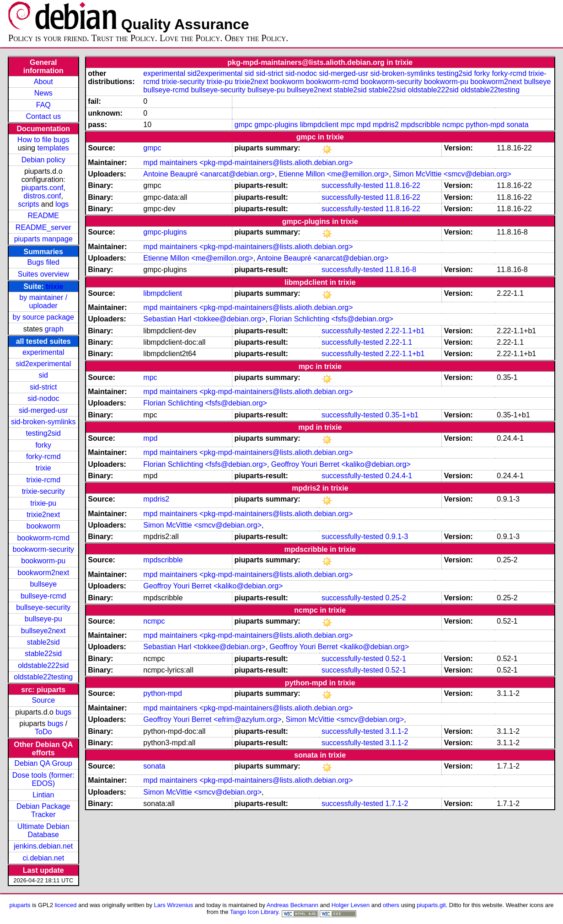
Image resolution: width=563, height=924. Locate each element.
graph (54, 329)
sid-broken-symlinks (43, 422)
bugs (63, 712)
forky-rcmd (43, 457)
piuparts (20, 905)
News (43, 93)
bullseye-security (43, 607)
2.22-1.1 (399, 342)
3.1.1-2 (397, 731)
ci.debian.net (43, 858)
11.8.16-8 (401, 270)
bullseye (43, 584)
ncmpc (453, 125)
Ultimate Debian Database (43, 831)
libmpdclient (319, 125)
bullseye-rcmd (43, 596)
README (43, 216)
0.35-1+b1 (402, 415)
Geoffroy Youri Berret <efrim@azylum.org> (212, 719)
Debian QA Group (43, 763)
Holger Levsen (351, 905)
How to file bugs (43, 140)
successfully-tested (352, 185)
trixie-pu (43, 503)
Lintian (43, 795)
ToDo (43, 732)
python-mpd (485, 125)
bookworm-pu (43, 561)
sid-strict (43, 387)
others (391, 905)
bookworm (43, 526)
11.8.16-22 (403, 185)
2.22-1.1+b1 (405, 331)
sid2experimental (43, 364)
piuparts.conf (43, 188)
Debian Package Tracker (43, 810)
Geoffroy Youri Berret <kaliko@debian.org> (341, 464)
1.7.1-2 (397, 804)
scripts (28, 204)
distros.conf (43, 196)
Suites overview (43, 274)
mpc (348, 125)
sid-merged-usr (43, 410)
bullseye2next (43, 631)
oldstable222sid (43, 665)
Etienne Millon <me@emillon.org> (334, 174)
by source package (43, 317)
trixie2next (43, 515)
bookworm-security (43, 549)
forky (43, 445)
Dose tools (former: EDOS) (43, 779)
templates (53, 148)
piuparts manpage (43, 239)
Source (43, 700)
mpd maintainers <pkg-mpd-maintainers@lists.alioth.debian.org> (248, 163)
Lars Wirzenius (174, 905)
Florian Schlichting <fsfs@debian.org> (331, 319)
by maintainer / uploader (43, 302)
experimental (43, 352)
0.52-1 (396, 659)
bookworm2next (43, 573)
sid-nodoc (43, 398)
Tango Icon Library (254, 912)
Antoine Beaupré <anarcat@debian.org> (209, 174)
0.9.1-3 (397, 537)
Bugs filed (43, 262)
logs (62, 204)
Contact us (43, 116)
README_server (43, 227)
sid (43, 375)
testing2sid (44, 433)
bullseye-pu (43, 619)
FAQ (43, 105)
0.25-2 (396, 598)
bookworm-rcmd (43, 538)
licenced (66, 905)
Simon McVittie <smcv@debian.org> (452, 174)
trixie (54, 286)
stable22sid (43, 654)
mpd (363, 125)
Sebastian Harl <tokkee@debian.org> (204, 319)
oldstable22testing (43, 677)
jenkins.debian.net (43, 846)
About (43, 82)
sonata (518, 125)
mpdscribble (420, 125)
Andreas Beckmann (292, 905)
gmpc (244, 125)
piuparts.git (431, 905)
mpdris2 (386, 125)
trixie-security (43, 491)
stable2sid (43, 642)
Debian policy (43, 160)
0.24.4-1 (399, 476)
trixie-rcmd (43, 480)
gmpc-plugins (276, 125)
